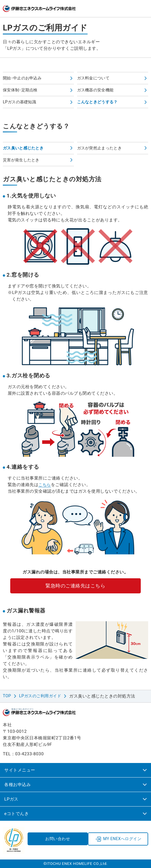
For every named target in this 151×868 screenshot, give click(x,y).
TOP (7, 696)
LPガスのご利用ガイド (42, 696)
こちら (45, 485)
